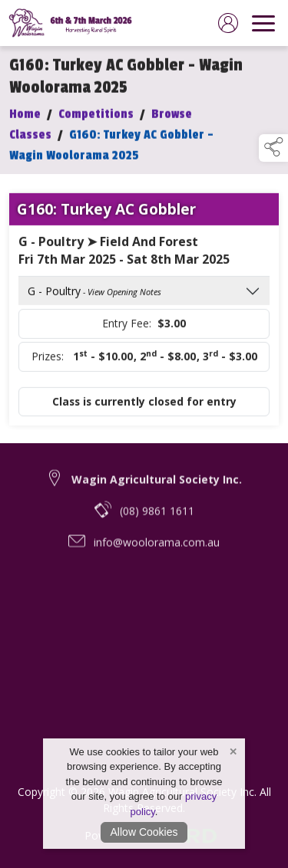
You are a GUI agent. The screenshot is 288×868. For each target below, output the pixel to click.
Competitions (96, 117)
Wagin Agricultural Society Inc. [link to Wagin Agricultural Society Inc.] (157, 485)
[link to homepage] (73, 23)
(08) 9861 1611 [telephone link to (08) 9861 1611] (157, 516)
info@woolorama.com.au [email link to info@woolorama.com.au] (157, 548)
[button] (273, 148)
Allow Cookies (144, 832)
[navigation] (263, 23)
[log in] (228, 23)
